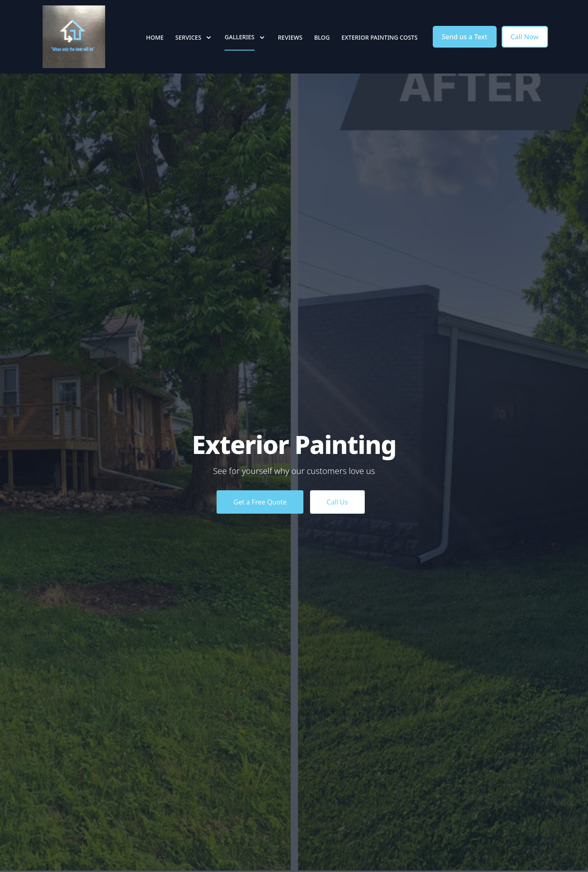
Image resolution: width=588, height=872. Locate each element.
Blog (322, 37)
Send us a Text (465, 37)
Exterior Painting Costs (379, 37)
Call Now (525, 37)
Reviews (290, 37)
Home (155, 37)
